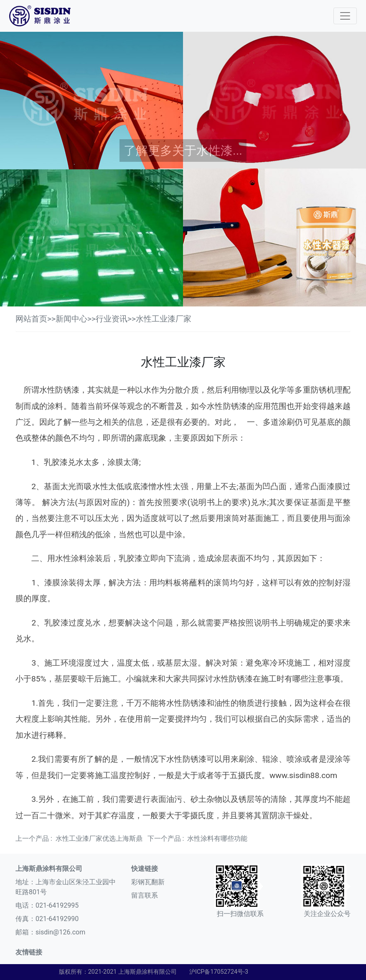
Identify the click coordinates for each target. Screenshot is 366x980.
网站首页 (31, 319)
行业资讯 (112, 319)
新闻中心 (71, 319)
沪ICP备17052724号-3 (219, 972)
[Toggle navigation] (345, 16)
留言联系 (145, 895)
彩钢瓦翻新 (148, 882)
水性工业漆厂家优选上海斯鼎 (99, 838)
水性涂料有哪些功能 (217, 838)
